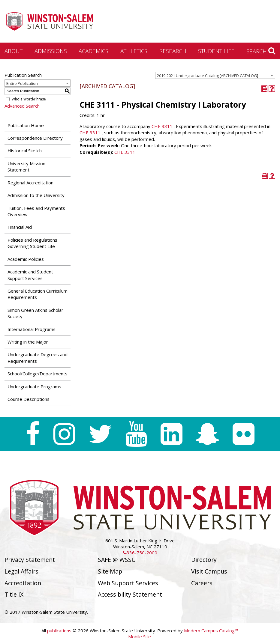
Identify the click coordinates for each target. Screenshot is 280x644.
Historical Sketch (25, 151)
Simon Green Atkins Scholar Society (35, 313)
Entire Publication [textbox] (22, 83)
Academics (93, 51)
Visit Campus (209, 571)
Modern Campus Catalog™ (211, 631)
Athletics (134, 51)
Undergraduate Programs (34, 386)
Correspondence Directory (35, 138)
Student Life (216, 51)
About (14, 51)
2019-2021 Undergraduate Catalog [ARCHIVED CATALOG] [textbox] (208, 76)
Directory (204, 560)
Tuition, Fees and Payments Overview (36, 211)
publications (59, 631)
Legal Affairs (21, 571)
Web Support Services (128, 583)
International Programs (32, 329)
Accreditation (23, 583)
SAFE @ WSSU (117, 560)
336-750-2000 (140, 553)
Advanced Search (22, 106)
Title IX (14, 594)
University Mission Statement (26, 167)
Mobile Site (140, 637)
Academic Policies (26, 259)
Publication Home (26, 125)
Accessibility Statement (130, 594)
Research (173, 51)
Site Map (110, 571)
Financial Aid (20, 227)
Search (261, 51)
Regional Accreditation (30, 183)
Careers (202, 583)
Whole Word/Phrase (29, 99)
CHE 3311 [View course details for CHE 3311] (162, 126)
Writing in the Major (28, 342)
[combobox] (215, 75)
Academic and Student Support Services (30, 275)
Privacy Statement (30, 560)
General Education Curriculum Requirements (38, 294)
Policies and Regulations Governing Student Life (32, 243)
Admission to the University (36, 195)
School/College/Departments (38, 374)
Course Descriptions (29, 399)
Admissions (51, 51)
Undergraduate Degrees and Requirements (38, 358)
